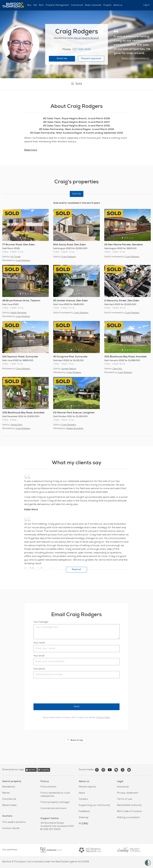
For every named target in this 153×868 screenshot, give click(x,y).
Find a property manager (55, 802)
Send (76, 707)
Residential (9, 787)
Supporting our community (94, 805)
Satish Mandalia (18, 313)
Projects (107, 5)
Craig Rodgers (23, 261)
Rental (6, 793)
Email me (62, 59)
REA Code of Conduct (129, 812)
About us (118, 5)
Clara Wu (117, 369)
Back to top (75, 740)
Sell (35, 5)
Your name (39, 643)
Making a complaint (128, 818)
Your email (39, 656)
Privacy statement (128, 793)
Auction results (11, 828)
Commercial (77, 5)
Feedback (84, 812)
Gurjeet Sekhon (69, 369)
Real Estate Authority (129, 805)
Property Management (57, 5)
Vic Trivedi (15, 257)
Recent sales (9, 805)
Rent (41, 5)
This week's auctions (14, 822)
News (82, 793)
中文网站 (84, 824)
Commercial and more (53, 809)
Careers (83, 799)
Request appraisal (91, 59)
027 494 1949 (82, 50)
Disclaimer (123, 787)
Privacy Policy (103, 718)
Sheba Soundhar (75, 429)
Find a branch (48, 787)
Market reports (87, 787)
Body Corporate (93, 5)
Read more (31, 150)
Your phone (39, 669)
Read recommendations (135, 59)
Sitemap (84, 818)
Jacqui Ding (16, 425)
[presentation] (56, 691)
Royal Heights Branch (87, 38)
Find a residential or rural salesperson (55, 795)
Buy (29, 5)
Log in (147, 5)
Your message (41, 622)
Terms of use (124, 799)
